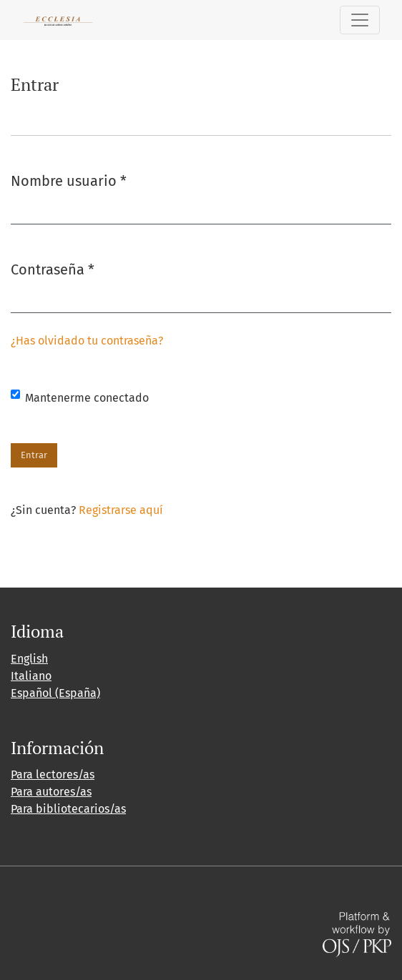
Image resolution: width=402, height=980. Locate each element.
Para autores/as (51, 792)
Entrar (34, 455)
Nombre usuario (69, 180)
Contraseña (53, 268)
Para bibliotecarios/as (68, 809)
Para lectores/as (53, 774)
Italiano (31, 676)
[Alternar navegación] (360, 20)
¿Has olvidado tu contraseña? (87, 341)
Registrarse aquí (121, 510)
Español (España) (55, 693)
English (29, 659)
